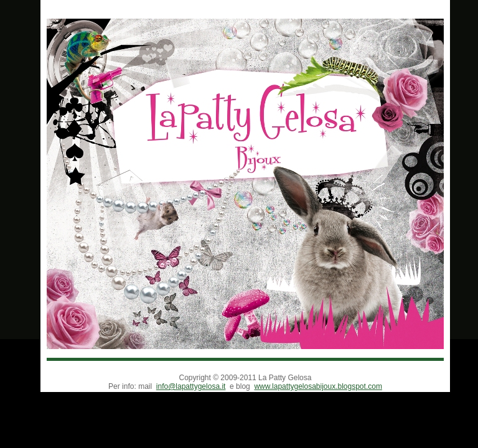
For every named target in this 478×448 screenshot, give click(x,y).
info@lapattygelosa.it (191, 386)
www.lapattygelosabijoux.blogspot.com (318, 386)
